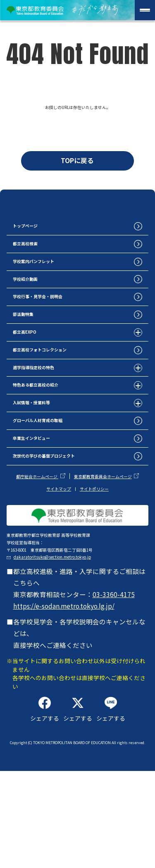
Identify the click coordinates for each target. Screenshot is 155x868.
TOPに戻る (78, 164)
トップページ (34, 243)
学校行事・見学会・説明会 (54, 325)
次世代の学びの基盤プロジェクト (64, 510)
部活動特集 (31, 345)
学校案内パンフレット (48, 284)
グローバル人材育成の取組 (54, 469)
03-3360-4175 (115, 681)
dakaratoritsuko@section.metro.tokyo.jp (81, 639)
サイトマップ (59, 544)
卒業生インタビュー (44, 489)
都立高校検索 (34, 263)
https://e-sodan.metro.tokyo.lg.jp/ (65, 692)
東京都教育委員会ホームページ (103, 532)
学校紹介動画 (34, 304)
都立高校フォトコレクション (57, 387)
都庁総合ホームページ (37, 532)
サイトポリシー (94, 544)
